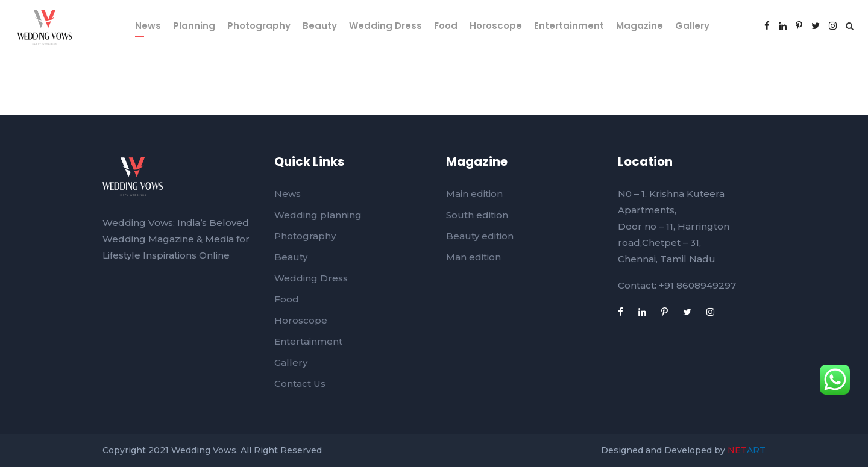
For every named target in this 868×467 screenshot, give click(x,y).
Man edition (473, 257)
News (148, 26)
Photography (259, 26)
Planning (194, 26)
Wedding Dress (385, 26)
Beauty (320, 26)
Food (446, 26)
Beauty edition (480, 236)
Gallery (692, 26)
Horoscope (496, 26)
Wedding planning (318, 215)
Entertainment (569, 26)
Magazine (640, 26)
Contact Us (300, 384)
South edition (477, 215)
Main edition (474, 194)
